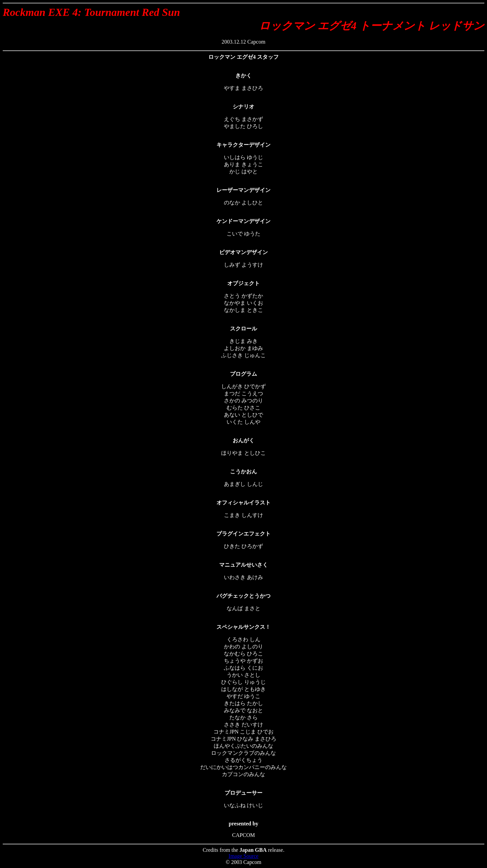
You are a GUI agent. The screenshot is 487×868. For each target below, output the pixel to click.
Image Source (243, 856)
